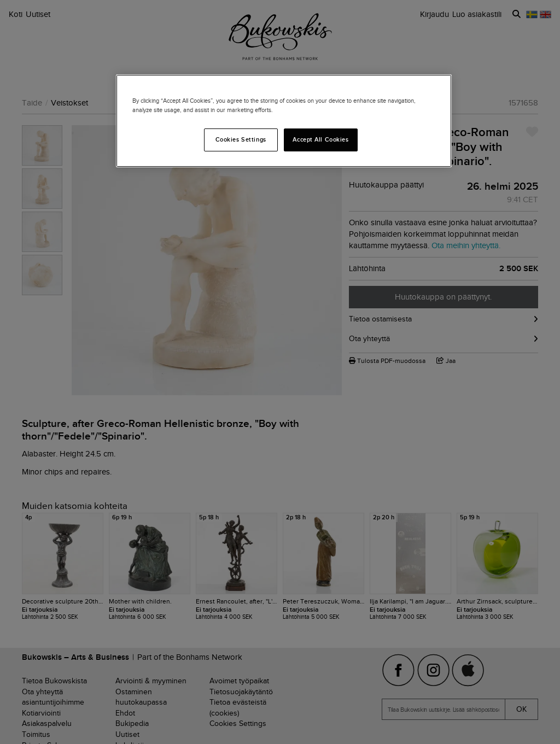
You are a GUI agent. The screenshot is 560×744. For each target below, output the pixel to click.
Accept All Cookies (320, 139)
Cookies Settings (241, 139)
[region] (284, 121)
